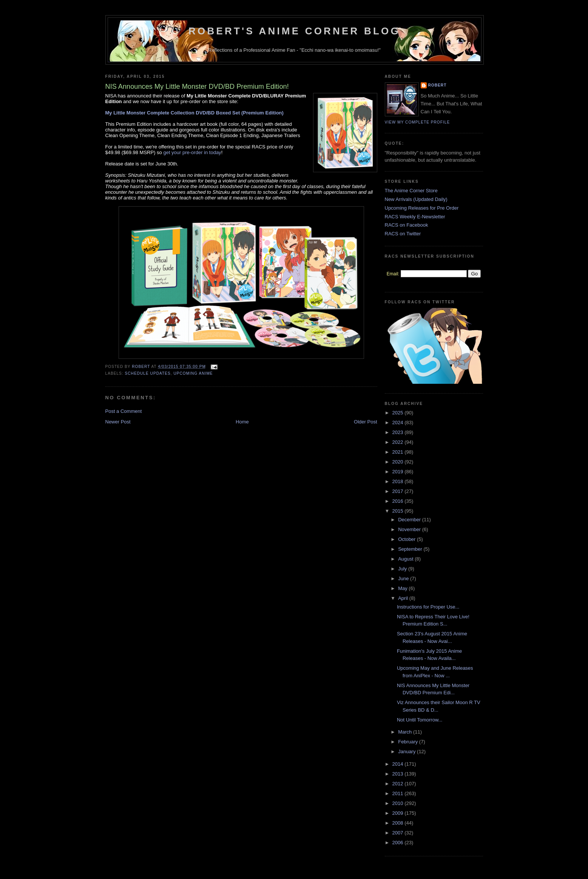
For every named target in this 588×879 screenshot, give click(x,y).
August (406, 559)
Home (242, 422)
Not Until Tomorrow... (420, 720)
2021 (399, 452)
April (404, 598)
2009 (399, 813)
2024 (399, 423)
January (407, 752)
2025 (399, 413)
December (410, 520)
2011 (399, 793)
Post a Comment (124, 411)
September (411, 549)
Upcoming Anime (193, 373)
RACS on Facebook (407, 225)
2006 (399, 843)
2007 (399, 833)
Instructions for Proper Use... (428, 607)
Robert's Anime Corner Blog (294, 31)
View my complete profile (417, 122)
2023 (399, 432)
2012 (399, 784)
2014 (399, 764)
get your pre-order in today (192, 152)
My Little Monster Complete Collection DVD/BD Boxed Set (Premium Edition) (194, 113)
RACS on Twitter (403, 234)
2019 (399, 472)
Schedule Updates (148, 373)
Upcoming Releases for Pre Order (422, 208)
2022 (399, 442)
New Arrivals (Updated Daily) (416, 199)
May (403, 588)
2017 (399, 491)
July (403, 569)
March (406, 732)
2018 (399, 481)
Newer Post (118, 422)
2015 (399, 511)
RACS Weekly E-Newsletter (415, 217)
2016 (399, 501)
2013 (399, 774)
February (409, 742)
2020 (399, 462)
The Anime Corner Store (411, 191)
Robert (438, 85)
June (404, 579)
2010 (399, 803)
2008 (399, 823)
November (410, 529)
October (407, 539)
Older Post (365, 422)
